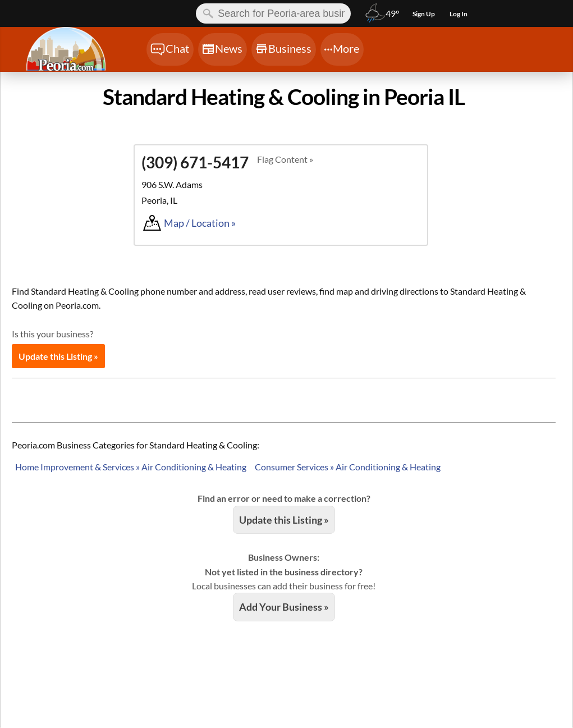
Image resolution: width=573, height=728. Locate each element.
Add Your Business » (284, 607)
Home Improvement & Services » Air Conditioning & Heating (131, 467)
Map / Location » (200, 223)
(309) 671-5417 (195, 162)
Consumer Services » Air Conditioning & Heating (348, 467)
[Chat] (170, 49)
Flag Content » (285, 159)
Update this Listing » (58, 356)
